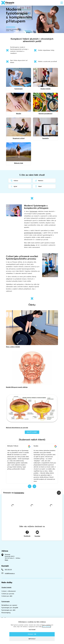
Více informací (47, 627)
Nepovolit (32, 639)
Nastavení (32, 630)
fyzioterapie (33, 211)
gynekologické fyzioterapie (33, 233)
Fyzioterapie (6, 602)
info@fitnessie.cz (10, 573)
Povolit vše (32, 634)
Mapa (6, 560)
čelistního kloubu (30, 245)
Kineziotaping (6, 613)
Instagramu (19, 493)
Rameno (39, 181)
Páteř (38, 186)
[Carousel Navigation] (32, 487)
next (34, 486)
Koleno (14, 181)
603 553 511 (8, 570)
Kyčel (14, 186)
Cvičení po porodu (8, 594)
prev (30, 486)
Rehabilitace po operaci (9, 605)
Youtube (37, 534)
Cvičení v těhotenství (9, 591)
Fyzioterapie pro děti (8, 610)
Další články (32, 432)
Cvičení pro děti (7, 596)
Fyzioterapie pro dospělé (10, 608)
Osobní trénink (6, 587)
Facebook (27, 534)
